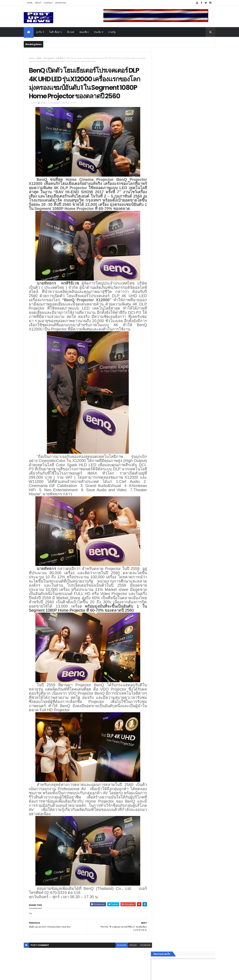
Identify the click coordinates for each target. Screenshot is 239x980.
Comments (201, 537)
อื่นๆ (158, 525)
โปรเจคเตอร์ (49, 58)
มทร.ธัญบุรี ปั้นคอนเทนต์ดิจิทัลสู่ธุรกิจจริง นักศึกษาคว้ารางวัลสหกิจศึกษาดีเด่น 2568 (190, 323)
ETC (160, 553)
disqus (131, 958)
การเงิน (160, 506)
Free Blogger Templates (63, 976)
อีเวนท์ (71, 32)
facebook (143, 958)
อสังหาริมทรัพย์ (163, 490)
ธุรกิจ (39, 32)
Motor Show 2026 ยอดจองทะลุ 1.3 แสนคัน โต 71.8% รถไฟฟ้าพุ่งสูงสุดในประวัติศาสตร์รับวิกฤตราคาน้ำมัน (192, 351)
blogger (119, 958)
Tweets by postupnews (169, 307)
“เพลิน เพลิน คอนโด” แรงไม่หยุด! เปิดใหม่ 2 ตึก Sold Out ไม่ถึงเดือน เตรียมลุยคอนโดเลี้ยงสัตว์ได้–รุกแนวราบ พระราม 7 (193, 338)
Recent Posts (171, 537)
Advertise (61, 3)
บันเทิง (98, 32)
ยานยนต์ (160, 494)
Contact (48, 3)
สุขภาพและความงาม (167, 513)
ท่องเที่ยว (84, 32)
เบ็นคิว (39, 58)
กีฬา (158, 510)
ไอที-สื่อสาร (56, 32)
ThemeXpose (42, 976)
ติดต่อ (159, 529)
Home (30, 3)
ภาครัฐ (112, 32)
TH (68, 58)
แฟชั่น (159, 517)
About (38, 3)
